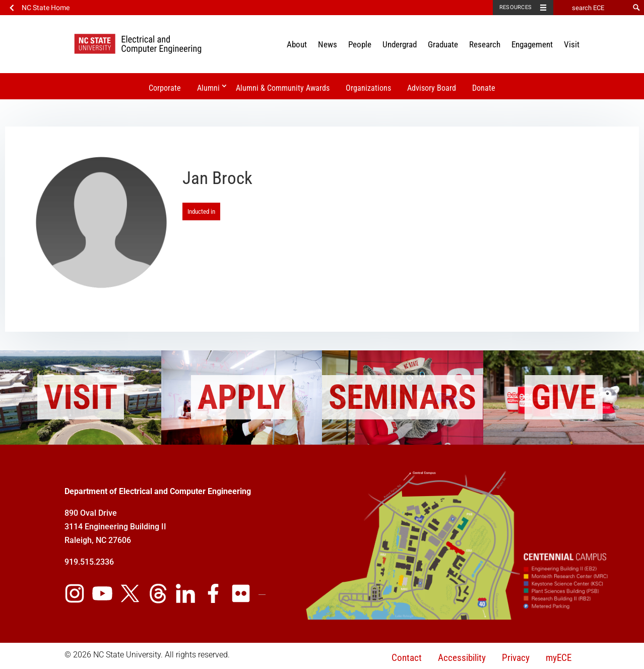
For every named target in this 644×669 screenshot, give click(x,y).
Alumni (208, 88)
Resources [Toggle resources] (516, 7)
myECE (559, 658)
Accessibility (462, 658)
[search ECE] (591, 8)
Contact (407, 658)
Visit (572, 44)
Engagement (532, 44)
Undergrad (400, 44)
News (328, 44)
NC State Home (46, 8)
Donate (484, 88)
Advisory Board (432, 88)
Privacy (516, 658)
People (360, 44)
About (297, 44)
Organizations (368, 88)
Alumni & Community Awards (283, 88)
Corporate (165, 88)
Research (485, 44)
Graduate (443, 44)
